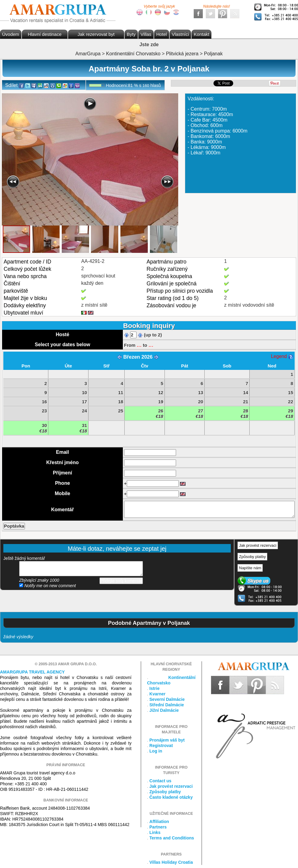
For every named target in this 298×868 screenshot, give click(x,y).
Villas (146, 34)
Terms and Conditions (172, 838)
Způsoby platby (252, 557)
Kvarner (157, 694)
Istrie (154, 688)
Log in (156, 751)
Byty (131, 34)
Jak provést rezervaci (258, 545)
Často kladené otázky (171, 797)
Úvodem (11, 34)
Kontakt (201, 34)
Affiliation (159, 821)
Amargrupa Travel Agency (32, 672)
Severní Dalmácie (167, 699)
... (139, 345)
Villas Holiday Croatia (171, 862)
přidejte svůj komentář (81, 569)
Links (155, 832)
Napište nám (250, 568)
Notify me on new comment (48, 586)
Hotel (162, 34)
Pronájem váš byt (167, 740)
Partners (158, 827)
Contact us (160, 781)
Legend (282, 356)
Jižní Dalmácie (164, 710)
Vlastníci (180, 34)
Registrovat (161, 746)
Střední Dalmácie (167, 705)
